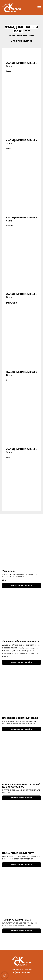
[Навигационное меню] (39, 7)
